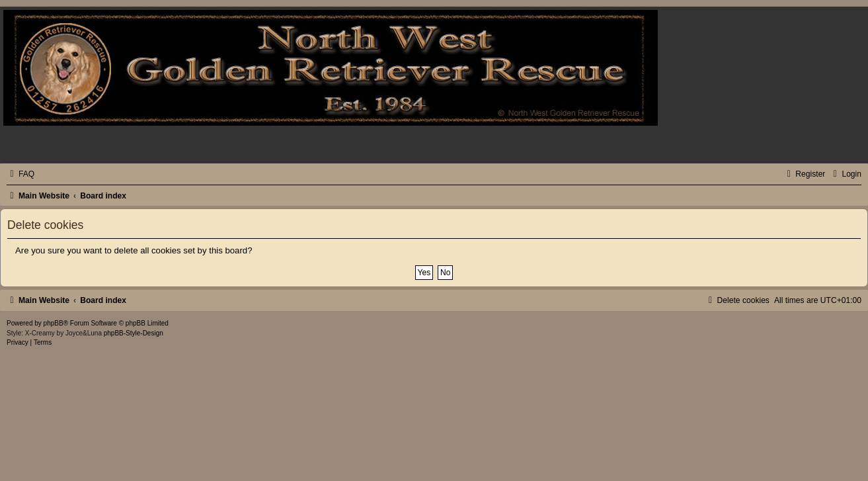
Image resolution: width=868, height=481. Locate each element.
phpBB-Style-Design (134, 333)
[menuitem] (20, 174)
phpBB (54, 323)
